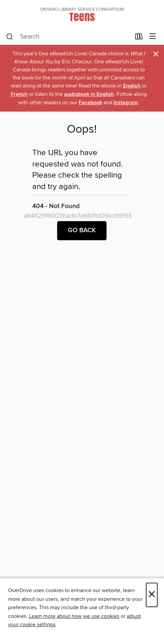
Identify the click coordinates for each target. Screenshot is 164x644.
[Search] (10, 37)
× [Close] (152, 595)
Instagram (126, 103)
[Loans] (139, 38)
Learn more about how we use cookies (74, 616)
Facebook (90, 103)
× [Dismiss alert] (156, 54)
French (19, 94)
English (132, 86)
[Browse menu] (153, 37)
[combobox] (68, 37)
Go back (82, 231)
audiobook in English (89, 94)
